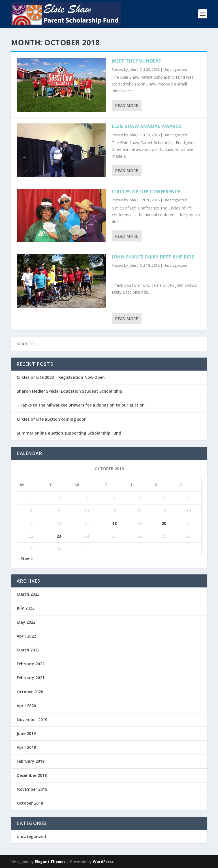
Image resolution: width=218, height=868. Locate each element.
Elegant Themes (50, 861)
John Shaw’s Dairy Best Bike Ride (153, 257)
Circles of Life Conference (146, 192)
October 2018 (30, 803)
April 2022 (26, 636)
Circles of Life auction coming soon (52, 419)
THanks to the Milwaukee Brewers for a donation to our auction (81, 405)
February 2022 (31, 664)
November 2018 (32, 789)
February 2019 (31, 761)
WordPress (103, 861)
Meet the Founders (136, 61)
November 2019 (32, 720)
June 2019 (26, 733)
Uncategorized (175, 70)
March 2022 (28, 650)
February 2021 (31, 678)
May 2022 (26, 622)
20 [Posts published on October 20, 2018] (164, 523)
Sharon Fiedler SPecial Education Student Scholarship (70, 391)
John (132, 70)
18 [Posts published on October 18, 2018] (114, 523)
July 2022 (25, 608)
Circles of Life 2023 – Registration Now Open (61, 377)
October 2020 (30, 692)
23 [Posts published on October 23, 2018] (59, 536)
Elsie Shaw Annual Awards (147, 126)
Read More (127, 105)
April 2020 (26, 706)
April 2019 (26, 747)
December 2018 (32, 775)
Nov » (27, 558)
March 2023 (28, 594)
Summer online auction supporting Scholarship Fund (69, 433)
